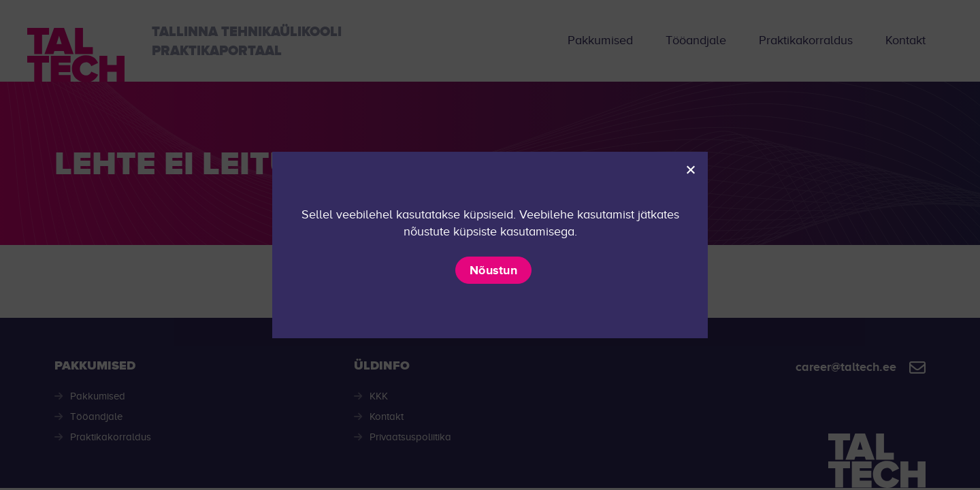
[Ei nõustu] (690, 169)
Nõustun (493, 270)
